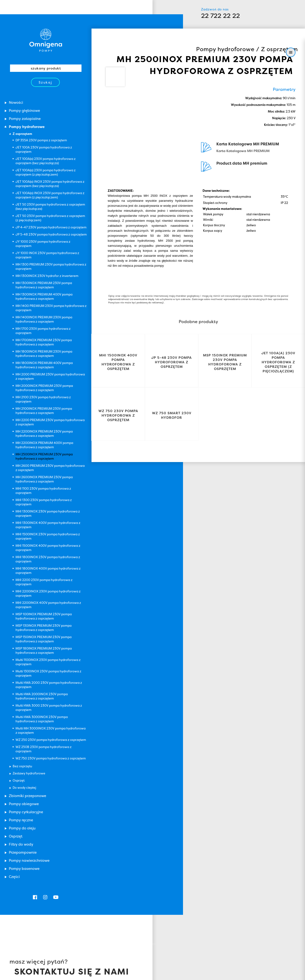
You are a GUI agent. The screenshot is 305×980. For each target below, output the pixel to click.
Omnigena (229, 951)
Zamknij (101, 974)
